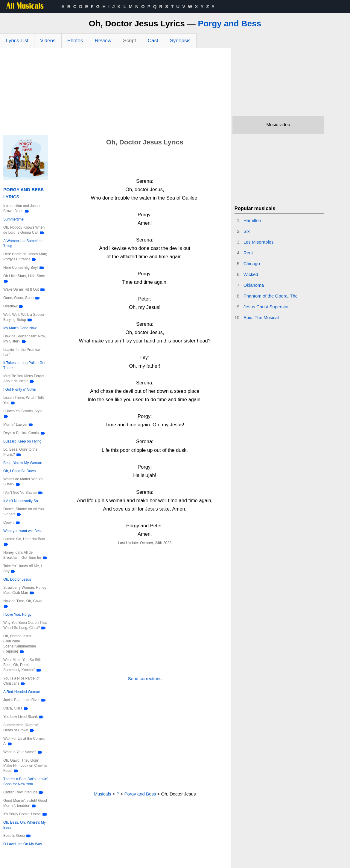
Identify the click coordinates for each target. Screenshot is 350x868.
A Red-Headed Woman (22, 692)
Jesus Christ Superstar (266, 307)
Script (129, 41)
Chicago (252, 264)
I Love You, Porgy (17, 615)
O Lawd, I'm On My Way (23, 844)
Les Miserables (259, 242)
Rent (248, 253)
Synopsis (180, 41)
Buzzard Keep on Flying (22, 441)
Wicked (251, 274)
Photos (75, 41)
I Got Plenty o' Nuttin (20, 390)
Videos (48, 41)
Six (247, 231)
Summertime (13, 219)
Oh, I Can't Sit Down (19, 471)
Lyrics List (17, 41)
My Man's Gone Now (20, 328)
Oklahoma (254, 285)
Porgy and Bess (230, 24)
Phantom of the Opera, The (271, 296)
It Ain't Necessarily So (21, 501)
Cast (153, 41)
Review (103, 41)
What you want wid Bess (23, 531)
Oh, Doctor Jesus (17, 579)
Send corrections (145, 678)
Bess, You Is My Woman (23, 463)
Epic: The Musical (261, 317)
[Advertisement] (115, 93)
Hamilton (252, 220)
